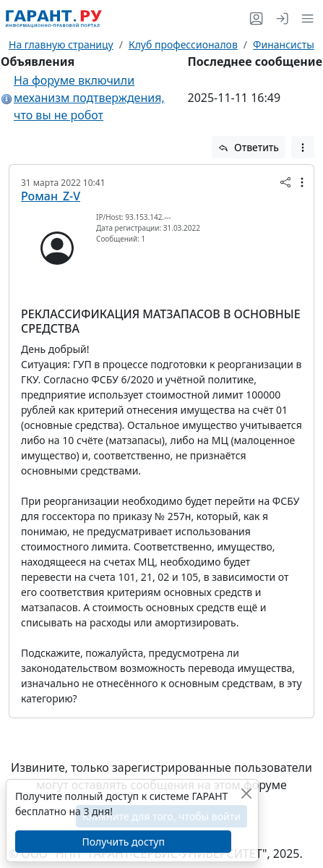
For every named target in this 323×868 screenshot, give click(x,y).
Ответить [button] (249, 147)
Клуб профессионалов (183, 44)
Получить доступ (123, 842)
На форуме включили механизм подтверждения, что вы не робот (89, 98)
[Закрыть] (246, 793)
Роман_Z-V (51, 196)
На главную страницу (61, 44)
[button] (305, 18)
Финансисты (284, 44)
